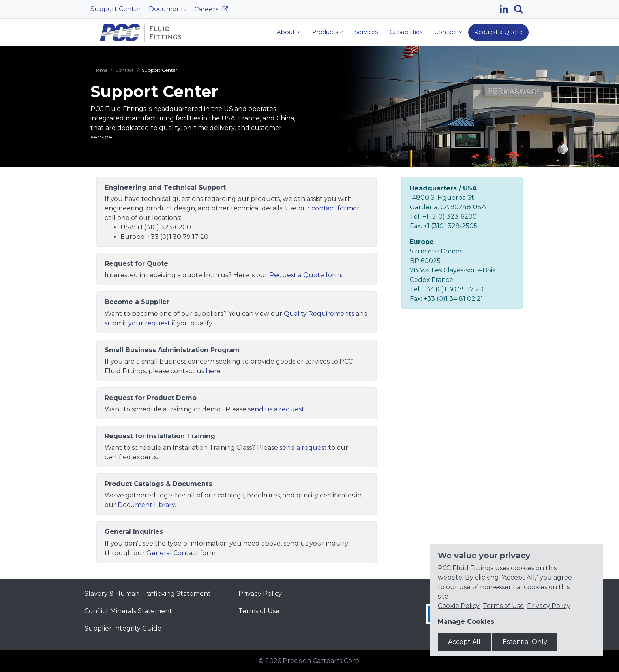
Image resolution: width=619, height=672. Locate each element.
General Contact (173, 553)
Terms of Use (259, 611)
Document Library (146, 505)
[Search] (521, 9)
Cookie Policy (459, 606)
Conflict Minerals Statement (128, 611)
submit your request (137, 323)
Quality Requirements (319, 314)
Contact (446, 32)
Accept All (464, 642)
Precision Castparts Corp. (322, 661)
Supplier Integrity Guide (123, 628)
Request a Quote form (305, 275)
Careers (207, 9)
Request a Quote (498, 32)
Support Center (116, 9)
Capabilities (406, 32)
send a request (303, 448)
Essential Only (525, 642)
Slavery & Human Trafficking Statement (148, 594)
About (286, 32)
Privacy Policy (260, 594)
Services (366, 32)
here (213, 371)
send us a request (276, 409)
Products (325, 32)
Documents (168, 9)
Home (100, 70)
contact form (332, 208)
